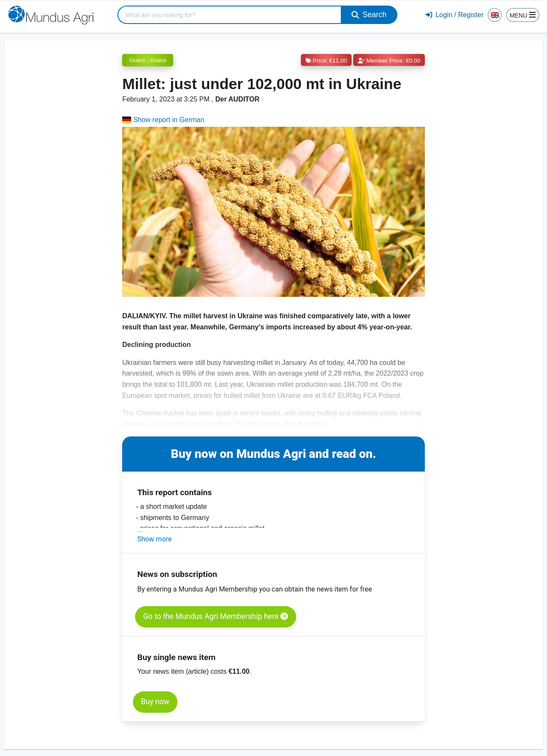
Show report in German (163, 120)
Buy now (155, 702)
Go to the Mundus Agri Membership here (216, 616)
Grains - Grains (148, 60)
